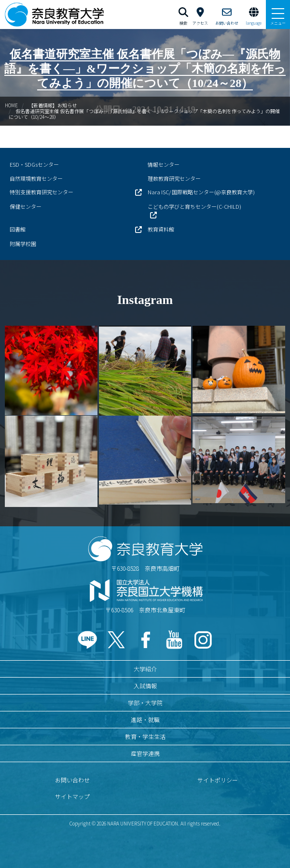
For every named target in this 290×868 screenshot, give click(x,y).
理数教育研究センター (174, 178)
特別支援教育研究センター (41, 192)
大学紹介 (145, 669)
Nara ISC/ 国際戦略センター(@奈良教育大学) (201, 192)
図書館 (18, 229)
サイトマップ (72, 796)
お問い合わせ (72, 780)
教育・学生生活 (145, 736)
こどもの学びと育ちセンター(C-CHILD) (194, 206)
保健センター (26, 206)
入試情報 (145, 686)
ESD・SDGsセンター (34, 164)
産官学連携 (145, 753)
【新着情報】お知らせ (53, 105)
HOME (11, 105)
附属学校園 (23, 244)
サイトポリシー (218, 780)
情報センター (164, 164)
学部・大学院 (145, 702)
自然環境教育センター (36, 178)
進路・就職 (145, 719)
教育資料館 (161, 229)
